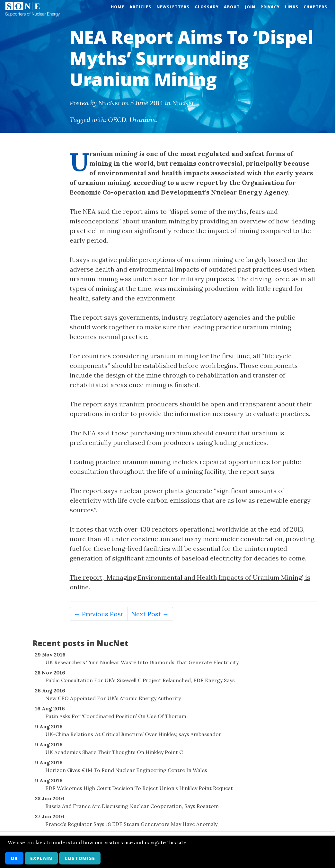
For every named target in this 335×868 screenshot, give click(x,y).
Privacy (270, 7)
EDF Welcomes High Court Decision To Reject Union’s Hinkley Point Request (139, 788)
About (232, 7)
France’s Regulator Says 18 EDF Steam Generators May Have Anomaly (131, 824)
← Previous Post (99, 614)
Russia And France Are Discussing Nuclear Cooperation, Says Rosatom (132, 806)
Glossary (207, 7)
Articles (140, 7)
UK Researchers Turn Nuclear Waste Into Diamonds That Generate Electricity (142, 662)
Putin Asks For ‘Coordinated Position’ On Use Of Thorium (116, 716)
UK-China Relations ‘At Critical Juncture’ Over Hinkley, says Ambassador (133, 734)
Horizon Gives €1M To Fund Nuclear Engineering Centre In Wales (126, 770)
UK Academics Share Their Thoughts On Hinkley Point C (114, 752)
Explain (41, 858)
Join (250, 7)
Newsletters (173, 7)
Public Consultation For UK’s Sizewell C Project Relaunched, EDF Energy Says (140, 680)
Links (292, 7)
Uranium (143, 120)
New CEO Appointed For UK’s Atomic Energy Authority (113, 698)
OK (14, 858)
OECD (117, 120)
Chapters (315, 7)
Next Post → (150, 614)
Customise (80, 858)
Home (118, 7)
